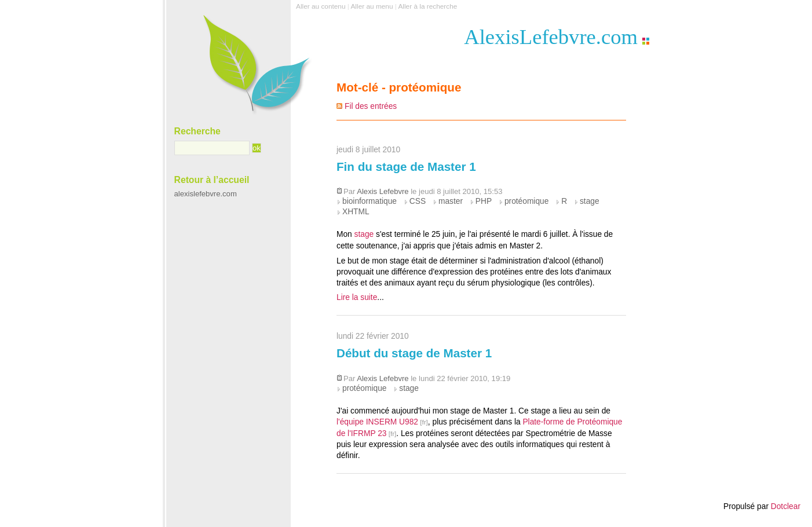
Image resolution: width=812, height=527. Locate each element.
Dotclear (786, 506)
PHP (484, 201)
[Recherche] (212, 148)
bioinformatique (370, 201)
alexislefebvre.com (206, 194)
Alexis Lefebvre (383, 191)
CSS (418, 201)
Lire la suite (357, 297)
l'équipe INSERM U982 (377, 422)
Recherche (197, 131)
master (451, 201)
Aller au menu (372, 6)
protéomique (526, 201)
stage (590, 201)
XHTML (356, 212)
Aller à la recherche (427, 6)
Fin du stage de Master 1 (406, 166)
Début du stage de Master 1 (414, 353)
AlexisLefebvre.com (551, 37)
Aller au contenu (321, 6)
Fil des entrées (371, 106)
